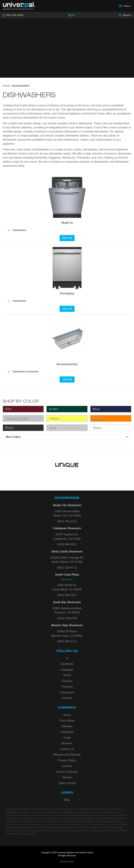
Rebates (67, 726)
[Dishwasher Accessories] (67, 372)
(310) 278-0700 (67, 618)
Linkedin (67, 698)
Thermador (83, 158)
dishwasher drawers (77, 136)
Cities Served (67, 783)
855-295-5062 (14, 821)
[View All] (67, 238)
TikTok (67, 675)
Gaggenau (55, 158)
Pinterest (67, 687)
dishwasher (38, 109)
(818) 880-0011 (67, 544)
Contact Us (67, 749)
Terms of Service (67, 772)
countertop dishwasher (64, 131)
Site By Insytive (67, 862)
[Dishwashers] (67, 230)
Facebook (67, 664)
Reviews (67, 743)
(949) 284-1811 (67, 595)
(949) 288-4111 (67, 641)
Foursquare (67, 692)
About (67, 715)
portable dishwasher (96, 131)
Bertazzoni (69, 158)
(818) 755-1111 (67, 521)
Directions (67, 579)
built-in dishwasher (81, 123)
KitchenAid (40, 158)
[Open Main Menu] (125, 6)
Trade (67, 738)
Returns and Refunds (67, 755)
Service (67, 777)
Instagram (67, 670)
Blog (67, 800)
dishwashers (102, 162)
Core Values (67, 721)
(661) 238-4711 (67, 568)
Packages (67, 732)
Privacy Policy (67, 760)
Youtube (67, 681)
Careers (67, 766)
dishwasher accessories (17, 140)
